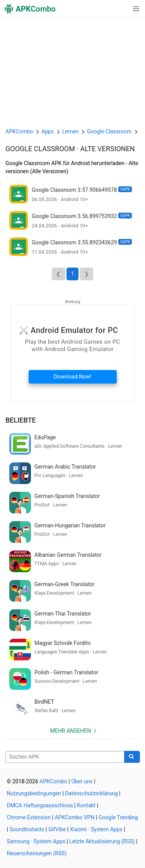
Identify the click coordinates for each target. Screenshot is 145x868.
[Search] (132, 757)
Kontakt (86, 805)
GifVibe (57, 829)
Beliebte (21, 420)
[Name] (65, 757)
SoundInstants (27, 829)
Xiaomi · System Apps (96, 829)
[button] (120, 9)
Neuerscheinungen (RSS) (37, 853)
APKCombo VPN (74, 817)
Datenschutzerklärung (91, 793)
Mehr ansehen (71, 731)
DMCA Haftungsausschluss (40, 805)
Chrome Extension (29, 817)
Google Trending (118, 817)
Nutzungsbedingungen (34, 793)
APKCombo (19, 131)
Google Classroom (40, 149)
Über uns (82, 781)
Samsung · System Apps (36, 841)
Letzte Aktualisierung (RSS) (102, 841)
